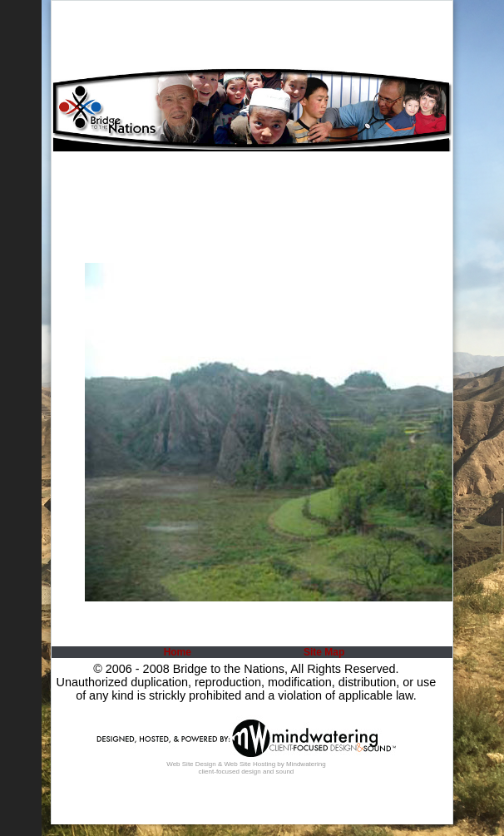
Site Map (324, 652)
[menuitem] (175, 652)
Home (178, 652)
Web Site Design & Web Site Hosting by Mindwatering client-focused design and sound (246, 768)
